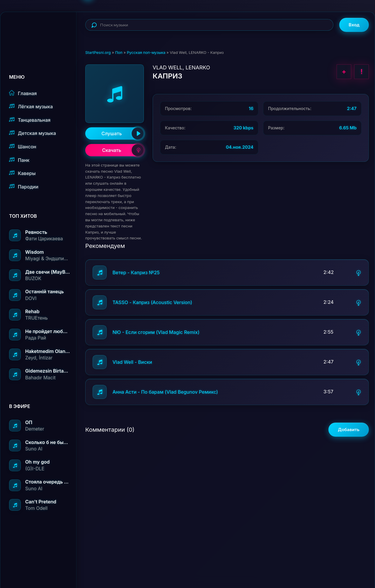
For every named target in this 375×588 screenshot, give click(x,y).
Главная (23, 93)
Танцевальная (30, 120)
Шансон (23, 146)
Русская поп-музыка (146, 52)
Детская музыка (33, 133)
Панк (19, 160)
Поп (119, 52)
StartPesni (43, 31)
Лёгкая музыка (31, 106)
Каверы (22, 173)
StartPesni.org (98, 52)
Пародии (24, 187)
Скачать (123, 150)
